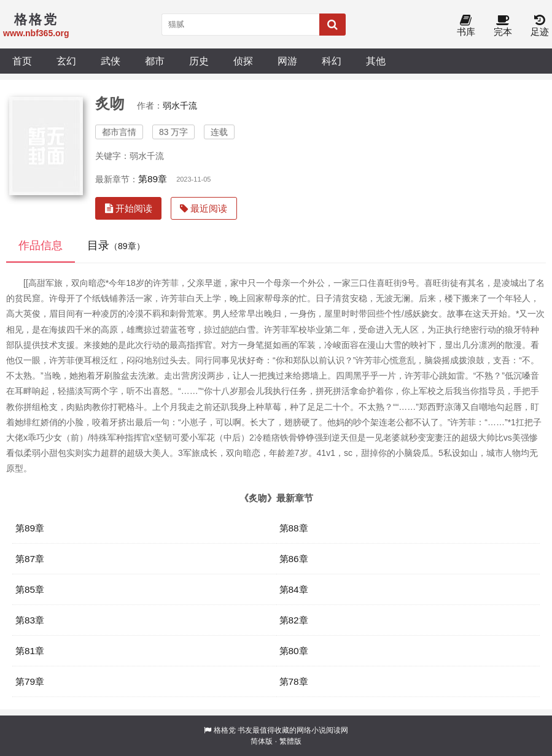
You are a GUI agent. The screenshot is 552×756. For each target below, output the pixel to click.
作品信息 (41, 245)
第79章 (30, 681)
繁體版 (290, 741)
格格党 (225, 730)
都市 (155, 61)
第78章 (294, 681)
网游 (287, 61)
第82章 (294, 620)
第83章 (30, 620)
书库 (466, 26)
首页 (22, 61)
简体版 (262, 741)
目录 (116, 245)
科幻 (332, 61)
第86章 (294, 559)
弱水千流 (180, 106)
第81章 (30, 651)
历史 (199, 61)
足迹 (540, 26)
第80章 (294, 651)
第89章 (153, 179)
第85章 (30, 589)
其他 (376, 61)
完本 (503, 26)
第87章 (30, 559)
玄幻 (66, 61)
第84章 (294, 589)
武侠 (111, 61)
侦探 (243, 61)
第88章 (294, 528)
